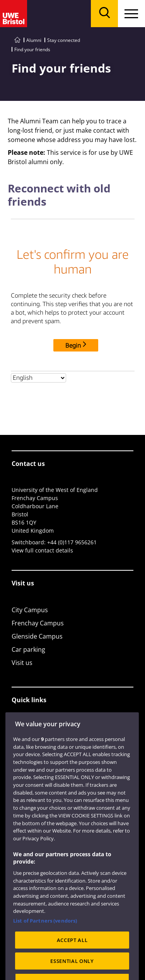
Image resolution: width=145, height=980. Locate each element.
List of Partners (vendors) (45, 947)
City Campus (30, 610)
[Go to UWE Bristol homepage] (17, 40)
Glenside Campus (37, 636)
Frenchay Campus (38, 623)
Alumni (34, 40)
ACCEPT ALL (72, 967)
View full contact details (42, 550)
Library (22, 727)
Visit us (22, 663)
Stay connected (64, 40)
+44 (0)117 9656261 (72, 542)
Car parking (28, 649)
